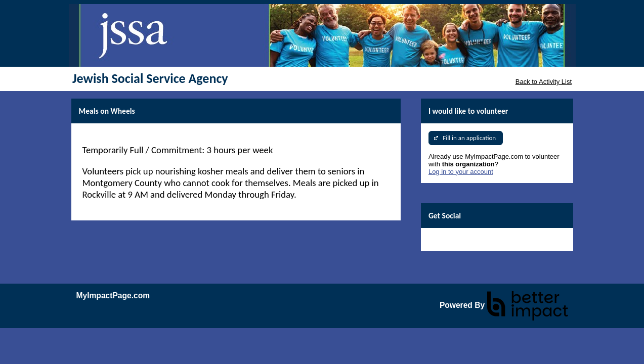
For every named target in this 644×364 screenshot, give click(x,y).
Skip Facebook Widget (461, 239)
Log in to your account (461, 172)
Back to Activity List (544, 82)
